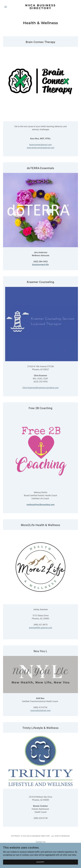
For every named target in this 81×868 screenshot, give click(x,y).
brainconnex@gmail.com (40, 145)
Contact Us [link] (41, 842)
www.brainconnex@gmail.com (41, 148)
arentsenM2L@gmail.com (40, 628)
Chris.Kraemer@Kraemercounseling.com (40, 388)
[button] (9, 7)
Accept (40, 862)
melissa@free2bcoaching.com (41, 505)
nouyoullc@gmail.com (40, 710)
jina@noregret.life (40, 265)
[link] (40, 7)
